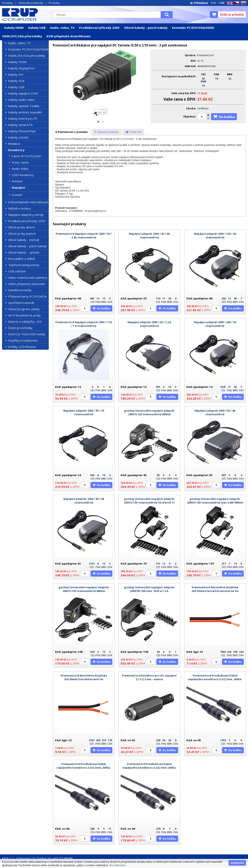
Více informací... (119, 865)
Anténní (17, 181)
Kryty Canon (20, 162)
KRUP (25, 14)
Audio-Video (20, 169)
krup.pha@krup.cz (95, 211)
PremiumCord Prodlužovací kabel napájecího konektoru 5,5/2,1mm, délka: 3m (84, 768)
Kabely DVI (16, 74)
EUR (213, 3)
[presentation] (72, 132)
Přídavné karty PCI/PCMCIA (27, 296)
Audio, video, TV (62, 28)
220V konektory (23, 175)
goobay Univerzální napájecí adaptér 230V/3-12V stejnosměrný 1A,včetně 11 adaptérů (149, 502)
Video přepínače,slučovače (27, 284)
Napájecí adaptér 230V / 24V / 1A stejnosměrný (215, 324)
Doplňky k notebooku (23, 340)
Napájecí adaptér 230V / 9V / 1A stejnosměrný (84, 412)
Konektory (16, 150)
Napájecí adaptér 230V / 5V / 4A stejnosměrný (215, 412)
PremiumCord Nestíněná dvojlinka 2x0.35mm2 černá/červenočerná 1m (215, 589)
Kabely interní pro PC (23, 118)
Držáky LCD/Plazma (22, 347)
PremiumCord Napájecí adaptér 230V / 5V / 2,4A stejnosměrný (84, 236)
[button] (98, 122)
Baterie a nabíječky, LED (25, 322)
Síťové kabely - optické (24, 252)
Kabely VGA (16, 81)
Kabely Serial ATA (20, 125)
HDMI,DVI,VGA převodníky (22, 36)
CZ (236, 3)
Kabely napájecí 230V (23, 93)
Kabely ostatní (18, 137)
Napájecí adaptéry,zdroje (26, 215)
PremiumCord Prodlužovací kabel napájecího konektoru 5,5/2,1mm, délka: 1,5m (215, 679)
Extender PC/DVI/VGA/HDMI (193, 28)
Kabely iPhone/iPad (22, 131)
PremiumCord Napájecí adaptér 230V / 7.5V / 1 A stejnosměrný (84, 324)
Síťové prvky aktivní (21, 227)
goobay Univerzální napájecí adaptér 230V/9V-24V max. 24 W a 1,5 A (149, 589)
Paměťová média (20, 290)
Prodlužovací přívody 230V (99, 28)
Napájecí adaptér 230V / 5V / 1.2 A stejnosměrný (149, 324)
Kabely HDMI (14, 28)
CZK (222, 3)
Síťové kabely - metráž (24, 240)
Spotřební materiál (21, 303)
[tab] (72, 132)
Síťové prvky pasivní (22, 233)
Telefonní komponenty (24, 265)
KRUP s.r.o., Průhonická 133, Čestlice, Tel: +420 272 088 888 (37, 858)
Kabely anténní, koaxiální (25, 112)
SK (243, 3)
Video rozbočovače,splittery (28, 278)
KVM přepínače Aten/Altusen (68, 36)
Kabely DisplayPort (22, 68)
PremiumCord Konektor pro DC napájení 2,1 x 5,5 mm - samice (149, 677)
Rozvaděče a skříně (22, 259)
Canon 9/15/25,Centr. (27, 156)
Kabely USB (37, 28)
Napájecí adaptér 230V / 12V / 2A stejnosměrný (215, 236)
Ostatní (17, 195)
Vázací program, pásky (24, 309)
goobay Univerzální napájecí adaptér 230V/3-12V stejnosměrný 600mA (149, 412)
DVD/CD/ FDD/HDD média (27, 334)
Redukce (14, 144)
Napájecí (18, 187)
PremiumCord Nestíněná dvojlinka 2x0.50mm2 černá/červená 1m (84, 677)
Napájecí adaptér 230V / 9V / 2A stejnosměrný (84, 501)
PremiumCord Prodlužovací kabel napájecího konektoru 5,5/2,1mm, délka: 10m (149, 768)
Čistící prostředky (20, 328)
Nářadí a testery (20, 208)
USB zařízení (17, 271)
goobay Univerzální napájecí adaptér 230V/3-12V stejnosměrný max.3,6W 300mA (215, 501)
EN (229, 3)
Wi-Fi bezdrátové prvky (24, 315)
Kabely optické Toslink (24, 106)
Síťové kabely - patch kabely (146, 28)
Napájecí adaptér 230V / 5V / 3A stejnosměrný (149, 236)
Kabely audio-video (22, 100)
